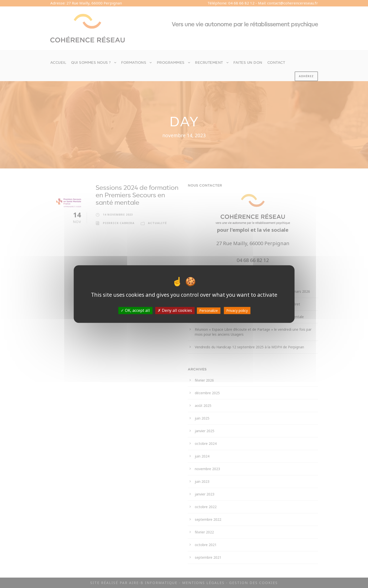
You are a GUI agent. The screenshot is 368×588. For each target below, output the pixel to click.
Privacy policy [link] (237, 310)
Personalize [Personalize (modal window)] (209, 310)
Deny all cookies (175, 310)
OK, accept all (135, 310)
